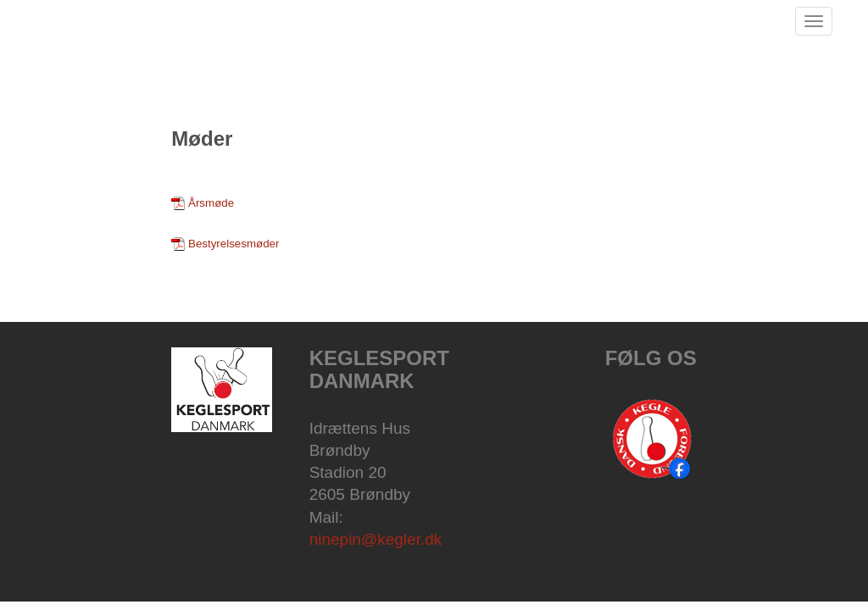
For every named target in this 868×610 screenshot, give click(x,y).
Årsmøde (211, 203)
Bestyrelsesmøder (234, 244)
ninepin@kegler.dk (376, 539)
